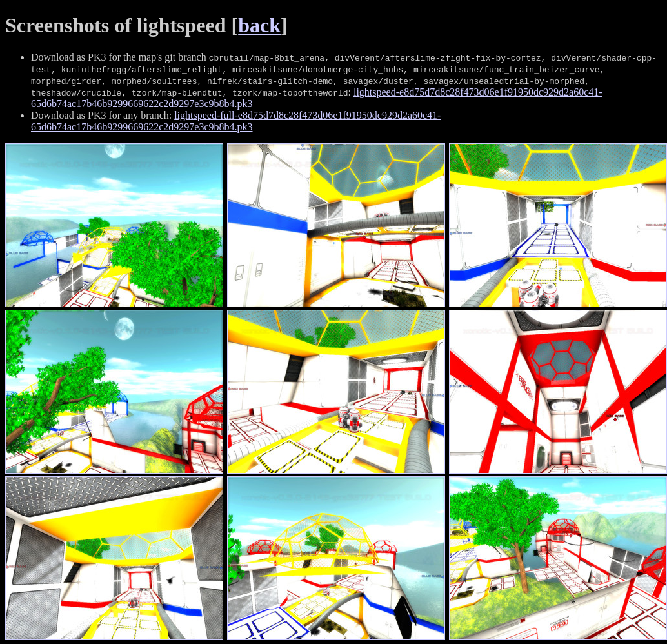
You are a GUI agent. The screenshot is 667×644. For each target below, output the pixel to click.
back (259, 25)
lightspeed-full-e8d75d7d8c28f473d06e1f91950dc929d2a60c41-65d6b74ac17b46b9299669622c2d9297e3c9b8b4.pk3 (236, 121)
